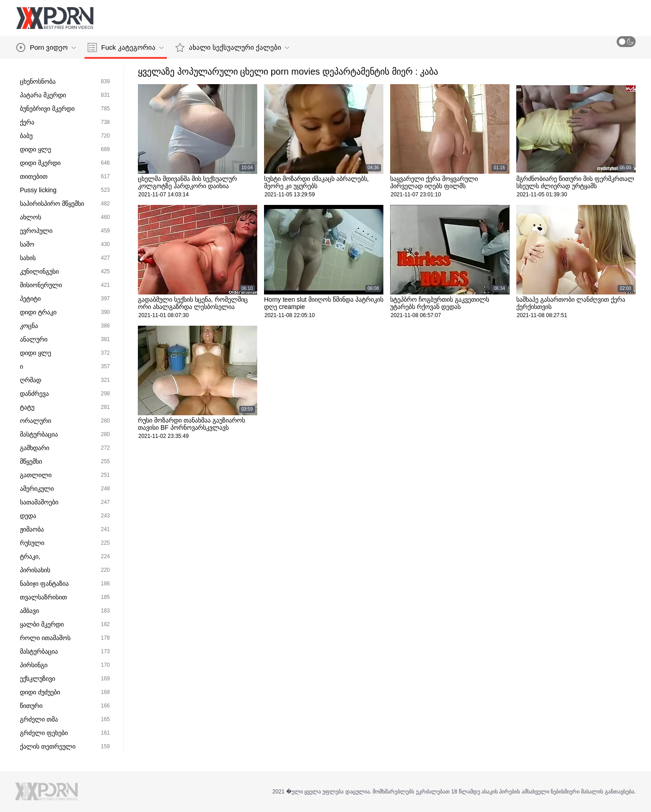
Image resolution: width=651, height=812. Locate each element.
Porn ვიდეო (46, 47)
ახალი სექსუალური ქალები (232, 47)
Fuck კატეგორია (126, 47)
